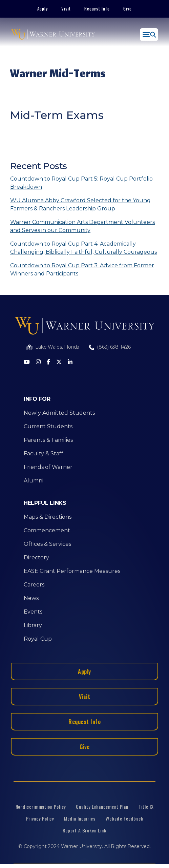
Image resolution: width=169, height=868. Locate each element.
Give (128, 8)
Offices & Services (47, 544)
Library (33, 625)
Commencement (47, 530)
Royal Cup (38, 639)
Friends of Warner (48, 467)
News (31, 598)
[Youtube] (27, 362)
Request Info (97, 8)
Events (33, 612)
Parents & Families (48, 440)
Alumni (34, 481)
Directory (36, 557)
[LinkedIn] (70, 362)
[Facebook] (48, 362)
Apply (43, 8)
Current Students (48, 426)
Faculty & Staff (44, 453)
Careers (34, 585)
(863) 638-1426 (114, 347)
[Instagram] (38, 362)
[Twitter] (59, 362)
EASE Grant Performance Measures (72, 571)
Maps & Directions (48, 517)
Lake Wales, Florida (57, 347)
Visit (66, 8)
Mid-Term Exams (57, 115)
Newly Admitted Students (59, 413)
